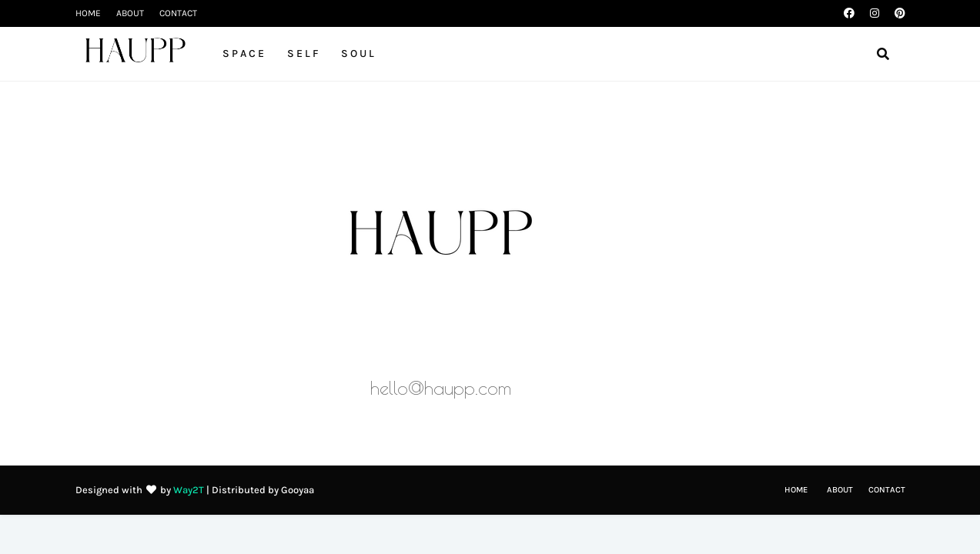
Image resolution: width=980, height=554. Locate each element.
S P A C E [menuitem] (243, 53)
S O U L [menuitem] (358, 53)
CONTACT (178, 13)
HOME (88, 13)
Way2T (189, 490)
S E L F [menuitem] (303, 53)
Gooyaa (298, 490)
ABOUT (130, 13)
